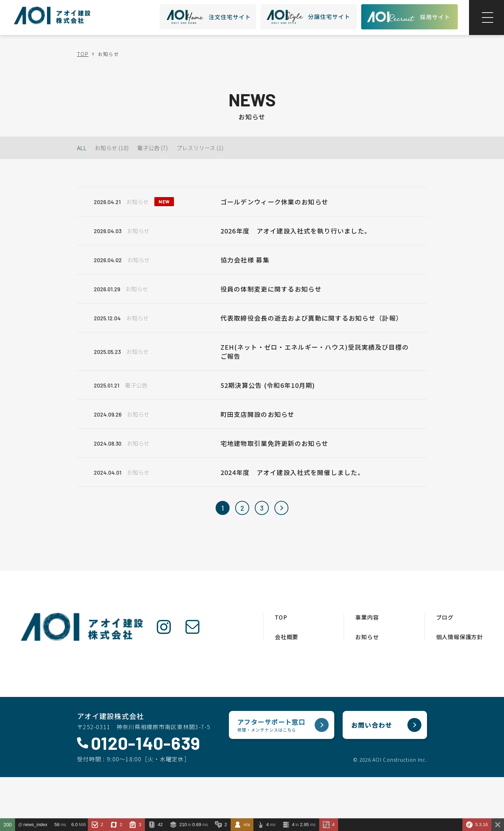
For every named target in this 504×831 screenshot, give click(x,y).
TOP (83, 54)
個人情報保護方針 (460, 637)
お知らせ (367, 637)
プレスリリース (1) (200, 148)
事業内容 (367, 617)
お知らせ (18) (112, 148)
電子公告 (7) (153, 148)
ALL (82, 148)
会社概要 (286, 637)
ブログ (445, 617)
